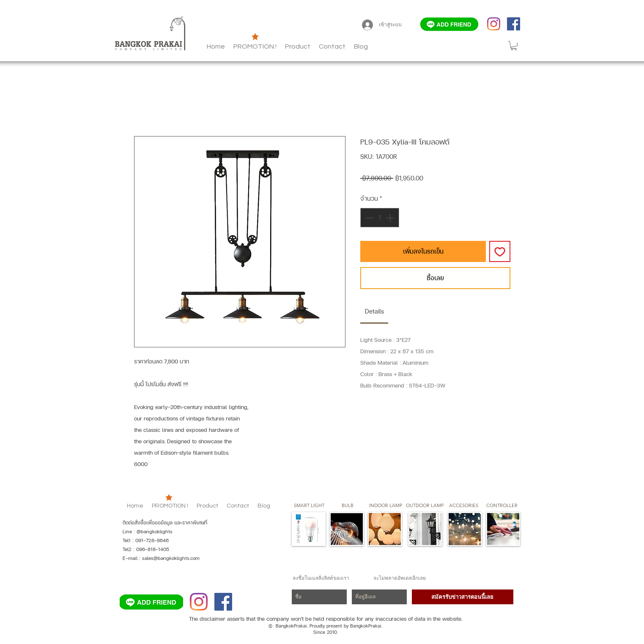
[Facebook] (514, 24)
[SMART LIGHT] (309, 506)
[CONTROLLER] (502, 506)
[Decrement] (369, 218)
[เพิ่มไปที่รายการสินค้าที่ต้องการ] (500, 251)
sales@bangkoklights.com (171, 558)
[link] (374, 311)
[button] (361, 46)
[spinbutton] (380, 218)
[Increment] (391, 218)
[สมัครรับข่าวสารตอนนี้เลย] (463, 597)
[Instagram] (494, 24)
